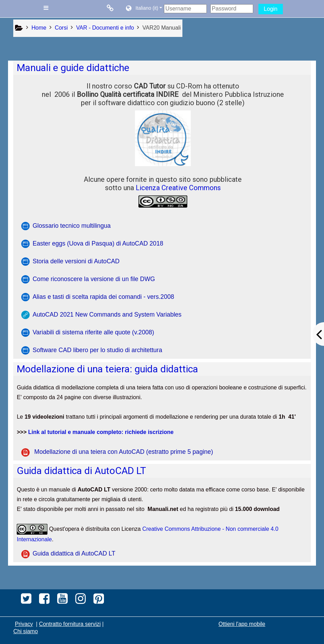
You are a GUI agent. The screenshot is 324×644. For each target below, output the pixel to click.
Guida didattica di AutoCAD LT (81, 471)
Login (270, 9)
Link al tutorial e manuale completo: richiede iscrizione (101, 432)
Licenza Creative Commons (178, 188)
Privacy (24, 624)
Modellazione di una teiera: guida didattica (107, 369)
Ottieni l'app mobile (242, 624)
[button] (144, 9)
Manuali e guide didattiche (73, 68)
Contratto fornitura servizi (70, 624)
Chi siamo (25, 631)
